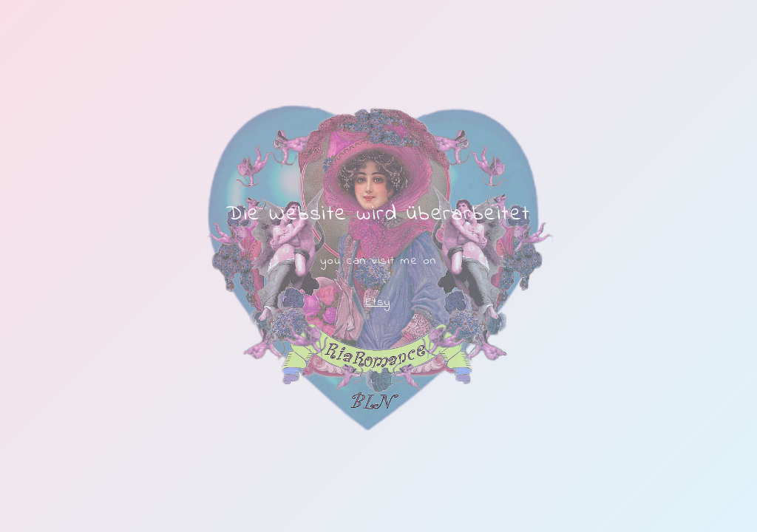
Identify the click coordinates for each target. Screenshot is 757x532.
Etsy (378, 302)
